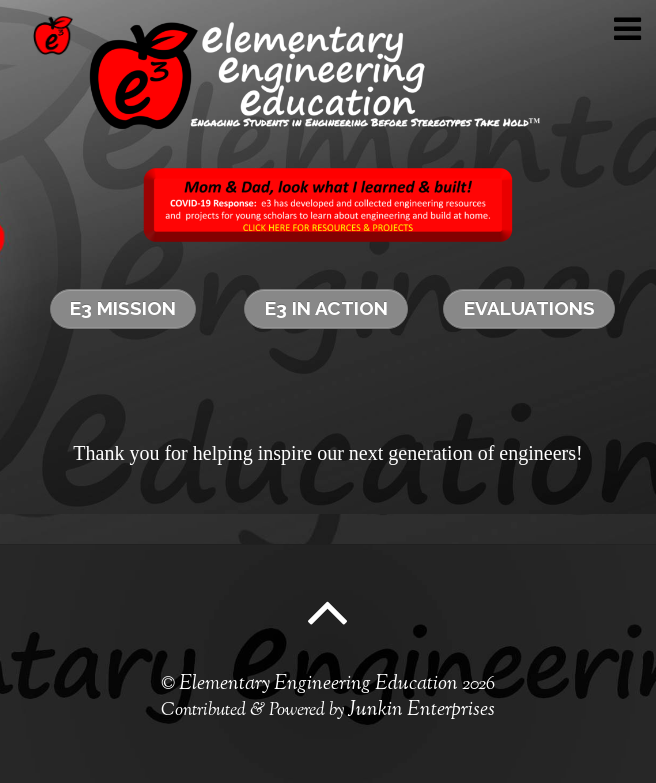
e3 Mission (123, 308)
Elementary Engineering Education (318, 684)
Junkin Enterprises (421, 710)
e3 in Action (326, 308)
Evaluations (529, 308)
